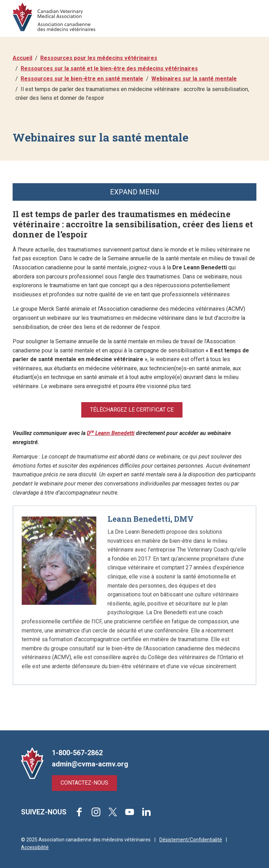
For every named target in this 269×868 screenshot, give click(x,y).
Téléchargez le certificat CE (132, 410)
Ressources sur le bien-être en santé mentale (82, 79)
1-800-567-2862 (77, 753)
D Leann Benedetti (111, 433)
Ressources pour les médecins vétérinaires (99, 58)
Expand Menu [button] (134, 192)
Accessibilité (35, 847)
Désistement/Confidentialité (191, 840)
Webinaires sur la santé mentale (194, 79)
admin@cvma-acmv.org (90, 764)
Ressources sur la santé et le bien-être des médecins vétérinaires (109, 68)
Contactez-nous (84, 783)
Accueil (22, 58)
